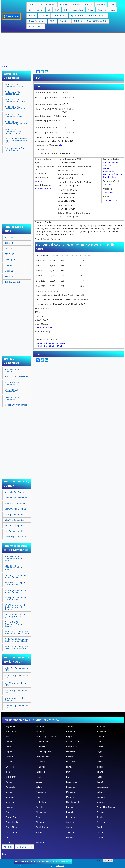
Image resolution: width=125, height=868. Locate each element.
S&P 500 (78, 21)
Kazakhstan (72, 782)
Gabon (9, 762)
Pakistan (40, 807)
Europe (32, 16)
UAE (8, 837)
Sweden (100, 827)
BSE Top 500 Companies (16, 377)
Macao (9, 792)
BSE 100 (9, 243)
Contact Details (24, 847)
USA (57, 10)
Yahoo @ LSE (110, 200)
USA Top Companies (14, 520)
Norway (9, 807)
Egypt (99, 752)
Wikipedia (108, 193)
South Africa (12, 827)
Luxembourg (102, 787)
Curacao (101, 747)
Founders (64, 21)
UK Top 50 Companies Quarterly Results (15, 599)
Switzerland (11, 832)
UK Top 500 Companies (16, 405)
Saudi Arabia (12, 822)
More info (60, 866)
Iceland (100, 767)
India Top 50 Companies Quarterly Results (16, 584)
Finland (70, 757)
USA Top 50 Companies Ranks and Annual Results (16, 607)
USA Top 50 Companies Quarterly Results (16, 616)
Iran (68, 772)
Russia (100, 817)
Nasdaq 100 (10, 260)
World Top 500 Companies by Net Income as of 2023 (13, 131)
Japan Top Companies (15, 537)
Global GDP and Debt (97, 21)
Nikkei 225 (10, 271)
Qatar (39, 817)
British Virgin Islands (46, 737)
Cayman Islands (44, 742)
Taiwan (39, 832)
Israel (39, 777)
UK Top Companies (14, 514)
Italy (31, 10)
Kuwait (100, 782)
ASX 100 (9, 237)
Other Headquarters (73, 10)
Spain (69, 827)
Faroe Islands (43, 757)
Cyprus (9, 752)
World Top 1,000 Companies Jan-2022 (15, 108)
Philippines (41, 812)
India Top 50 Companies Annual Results (16, 576)
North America (59, 16)
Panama (70, 807)
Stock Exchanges (37, 21)
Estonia (9, 757)
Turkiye (100, 832)
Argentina (10, 727)
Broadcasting (110, 177)
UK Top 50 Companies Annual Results (15, 591)
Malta (99, 792)
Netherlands (42, 802)
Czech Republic (44, 752)
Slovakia (70, 822)
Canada (77, 4)
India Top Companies (15, 526)
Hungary (70, 767)
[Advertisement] (64, 49)
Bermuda (71, 732)
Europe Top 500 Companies (12, 383)
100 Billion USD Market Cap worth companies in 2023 (16, 141)
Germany (101, 4)
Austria (70, 727)
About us (8, 847)
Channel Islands (74, 742)
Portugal (101, 812)
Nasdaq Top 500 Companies (12, 398)
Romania (70, 817)
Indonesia (41, 772)
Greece (100, 762)
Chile (99, 742)
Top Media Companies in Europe (51, 343)
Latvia (39, 787)
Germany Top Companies (17, 509)
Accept (98, 860)
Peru (8, 812)
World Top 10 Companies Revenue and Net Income (17, 633)
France (89, 4)
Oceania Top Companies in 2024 (16, 707)
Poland (70, 812)
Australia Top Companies (16, 492)
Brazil (8, 737)
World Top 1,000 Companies (42, 4)
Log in (5, 854)
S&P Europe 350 (12, 282)
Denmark (71, 752)
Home (4, 66)
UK (49, 10)
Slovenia (101, 822)
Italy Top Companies (14, 531)
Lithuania (71, 787)
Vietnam (40, 842)
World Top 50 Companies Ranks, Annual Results (16, 648)
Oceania (44, 16)
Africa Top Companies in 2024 (16, 669)
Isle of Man (11, 777)
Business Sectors (98, 16)
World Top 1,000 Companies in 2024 (14, 85)
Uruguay (101, 837)
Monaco (70, 797)
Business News (36, 27)
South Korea (42, 827)
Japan (40, 10)
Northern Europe (43, 189)
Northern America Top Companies (15, 699)
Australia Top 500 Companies (13, 370)
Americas (102, 10)
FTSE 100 (9, 254)
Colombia (41, 747)
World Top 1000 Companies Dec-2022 (15, 100)
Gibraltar (70, 762)
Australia (64, 4)
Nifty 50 (8, 265)
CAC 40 (8, 249)
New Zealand (73, 802)
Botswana (101, 732)
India (112, 4)
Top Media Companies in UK (49, 346)
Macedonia (41, 792)
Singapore (41, 822)
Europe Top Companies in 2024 (17, 692)
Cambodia (101, 737)
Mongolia (101, 797)
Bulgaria (70, 737)
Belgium (40, 732)
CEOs (52, 21)
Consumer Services (113, 174)
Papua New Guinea (106, 807)
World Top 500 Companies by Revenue (16, 123)
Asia (113, 10)
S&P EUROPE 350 (44, 328)
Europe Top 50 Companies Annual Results (13, 624)
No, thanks (108, 860)
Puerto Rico (11, 817)
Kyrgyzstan (11, 787)
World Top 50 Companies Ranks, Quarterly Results (17, 640)
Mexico (39, 797)
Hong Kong (41, 767)
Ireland (100, 772)
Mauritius (10, 797)
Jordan (39, 782)
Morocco (10, 802)
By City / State (78, 16)
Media (106, 168)
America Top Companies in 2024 (16, 677)
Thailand (70, 832)
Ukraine (70, 837)
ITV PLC (107, 185)
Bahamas (101, 727)
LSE (37, 335)
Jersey (9, 782)
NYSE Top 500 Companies (11, 391)
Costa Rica (72, 747)
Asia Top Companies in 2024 (15, 684)
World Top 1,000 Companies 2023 (13, 93)
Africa (90, 10)
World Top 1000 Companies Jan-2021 (15, 115)
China (8, 747)
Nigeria (100, 802)
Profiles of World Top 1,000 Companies (14, 149)
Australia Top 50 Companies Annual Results (13, 558)
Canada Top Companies (16, 498)
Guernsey (10, 767)
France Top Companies (16, 503)
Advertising (109, 171)
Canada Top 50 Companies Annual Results (13, 568)
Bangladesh (11, 732)
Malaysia (70, 792)
